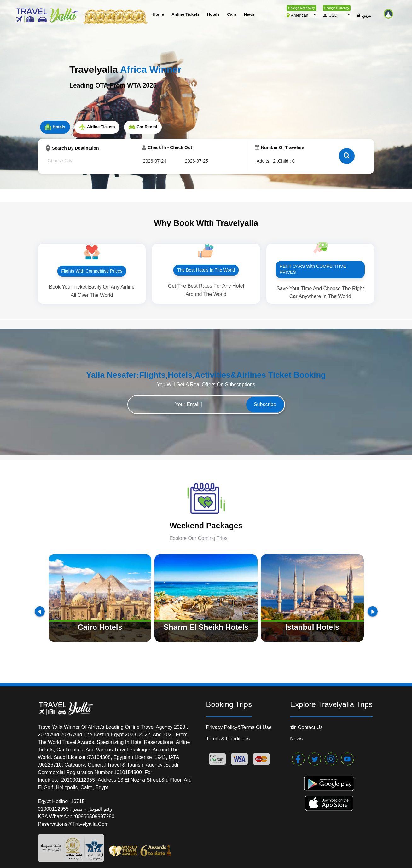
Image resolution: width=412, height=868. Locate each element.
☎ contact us (306, 727)
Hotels (213, 14)
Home (158, 14)
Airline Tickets (186, 14)
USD (330, 15)
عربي (364, 16)
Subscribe (265, 404)
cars (232, 14)
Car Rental (143, 127)
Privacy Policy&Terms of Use (239, 727)
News (249, 14)
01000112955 (54, 809)
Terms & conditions (228, 739)
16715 (78, 801)
